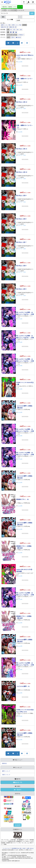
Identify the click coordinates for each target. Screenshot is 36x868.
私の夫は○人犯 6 (21, 266)
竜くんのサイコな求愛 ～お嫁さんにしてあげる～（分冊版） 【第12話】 (25, 665)
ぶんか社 (20, 62)
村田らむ (26, 82)
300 (21, 30)
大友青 (25, 409)
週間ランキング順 (6, 25)
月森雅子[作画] (21, 106)
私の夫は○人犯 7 (21, 242)
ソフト (15, 7)
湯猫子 (19, 59)
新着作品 (4, 763)
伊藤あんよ (20, 503)
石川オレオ (25, 386)
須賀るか (29, 59)
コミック (20, 7)
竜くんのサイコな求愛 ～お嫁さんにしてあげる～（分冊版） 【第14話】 (25, 455)
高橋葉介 (24, 59)
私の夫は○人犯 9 (21, 195)
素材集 (10, 7)
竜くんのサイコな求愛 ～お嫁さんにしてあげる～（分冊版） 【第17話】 (25, 338)
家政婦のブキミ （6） (23, 499)
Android (18, 37)
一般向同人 (4, 7)
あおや (19, 573)
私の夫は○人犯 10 (22, 172)
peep (29, 409)
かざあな (20, 386)
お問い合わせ (30, 848)
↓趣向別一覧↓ (18, 782)
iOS (13, 37)
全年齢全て (21, 35)
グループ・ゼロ (22, 108)
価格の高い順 (13, 27)
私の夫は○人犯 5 (21, 289)
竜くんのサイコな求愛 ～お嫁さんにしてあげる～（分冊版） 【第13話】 (25, 595)
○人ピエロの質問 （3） (23, 686)
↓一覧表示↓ (18, 790)
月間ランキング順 (16, 25)
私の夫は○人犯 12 (22, 102)
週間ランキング (6, 771)
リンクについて (7, 848)
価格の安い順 (5, 27)
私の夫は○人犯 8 (21, 219)
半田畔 (25, 503)
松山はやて (20, 82)
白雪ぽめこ (26, 316)
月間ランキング (6, 775)
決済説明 (18, 825)
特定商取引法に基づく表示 (19, 848)
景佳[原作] (28, 106)
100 (14, 30)
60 (11, 30)
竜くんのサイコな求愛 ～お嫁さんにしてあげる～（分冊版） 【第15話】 (25, 431)
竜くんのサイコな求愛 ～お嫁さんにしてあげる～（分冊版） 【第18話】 (25, 314)
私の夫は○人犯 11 (22, 149)
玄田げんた (20, 316)
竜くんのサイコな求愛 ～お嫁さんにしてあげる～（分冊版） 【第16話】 (25, 361)
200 (17, 30)
